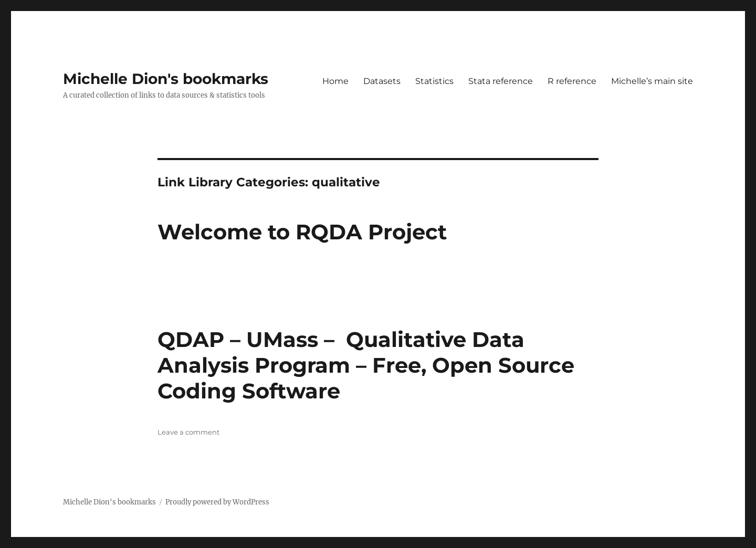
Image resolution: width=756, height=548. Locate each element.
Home (335, 81)
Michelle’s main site (652, 81)
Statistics (434, 81)
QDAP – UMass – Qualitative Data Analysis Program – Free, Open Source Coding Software (366, 365)
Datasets (382, 81)
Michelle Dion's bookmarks (166, 79)
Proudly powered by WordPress (217, 502)
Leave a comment (188, 432)
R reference (572, 81)
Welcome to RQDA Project (302, 232)
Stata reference (501, 81)
